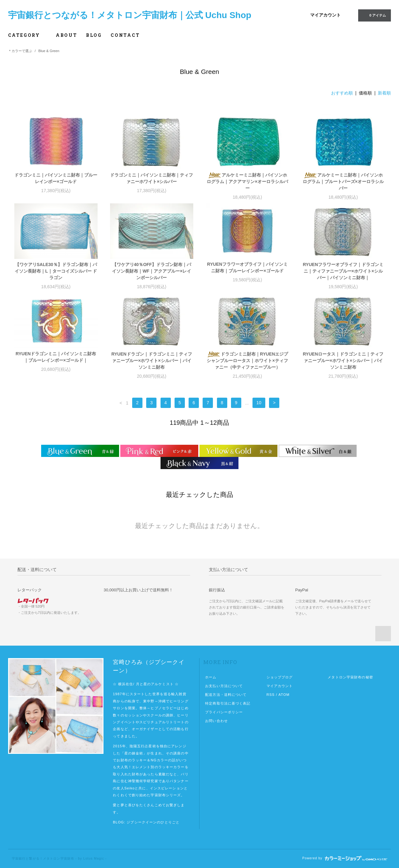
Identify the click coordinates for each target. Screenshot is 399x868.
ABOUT (67, 35)
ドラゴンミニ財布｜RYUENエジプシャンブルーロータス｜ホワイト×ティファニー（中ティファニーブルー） (248, 361)
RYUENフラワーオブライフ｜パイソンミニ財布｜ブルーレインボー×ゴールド (247, 267)
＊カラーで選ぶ (20, 51)
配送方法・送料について (226, 695)
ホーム (211, 677)
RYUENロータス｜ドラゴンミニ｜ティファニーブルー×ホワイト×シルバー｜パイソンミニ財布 (343, 361)
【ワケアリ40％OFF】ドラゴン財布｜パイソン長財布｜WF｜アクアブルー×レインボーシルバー (151, 271)
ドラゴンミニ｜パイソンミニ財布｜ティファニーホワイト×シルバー (151, 178)
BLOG (94, 35)
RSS (271, 695)
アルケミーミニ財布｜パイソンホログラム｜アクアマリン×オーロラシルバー (247, 182)
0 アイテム (374, 15)
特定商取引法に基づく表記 (228, 703)
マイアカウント (325, 15)
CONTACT (125, 35)
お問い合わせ (216, 721)
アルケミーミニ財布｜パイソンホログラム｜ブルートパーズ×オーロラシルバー (343, 182)
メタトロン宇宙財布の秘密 (350, 677)
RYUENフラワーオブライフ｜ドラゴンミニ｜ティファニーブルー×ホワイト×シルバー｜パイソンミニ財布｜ (343, 271)
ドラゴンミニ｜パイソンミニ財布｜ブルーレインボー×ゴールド (56, 178)
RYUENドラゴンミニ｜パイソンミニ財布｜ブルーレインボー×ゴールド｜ (56, 357)
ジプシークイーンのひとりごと (153, 822)
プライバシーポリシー (224, 712)
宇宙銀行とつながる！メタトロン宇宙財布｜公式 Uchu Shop (130, 15)
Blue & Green (49, 51)
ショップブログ (280, 677)
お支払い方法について (224, 686)
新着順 (384, 93)
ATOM (284, 695)
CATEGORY (28, 35)
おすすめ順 (342, 93)
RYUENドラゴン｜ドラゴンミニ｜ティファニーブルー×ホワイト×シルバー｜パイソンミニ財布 (152, 361)
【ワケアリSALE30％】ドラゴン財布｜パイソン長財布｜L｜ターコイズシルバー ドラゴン (56, 271)
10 (259, 403)
